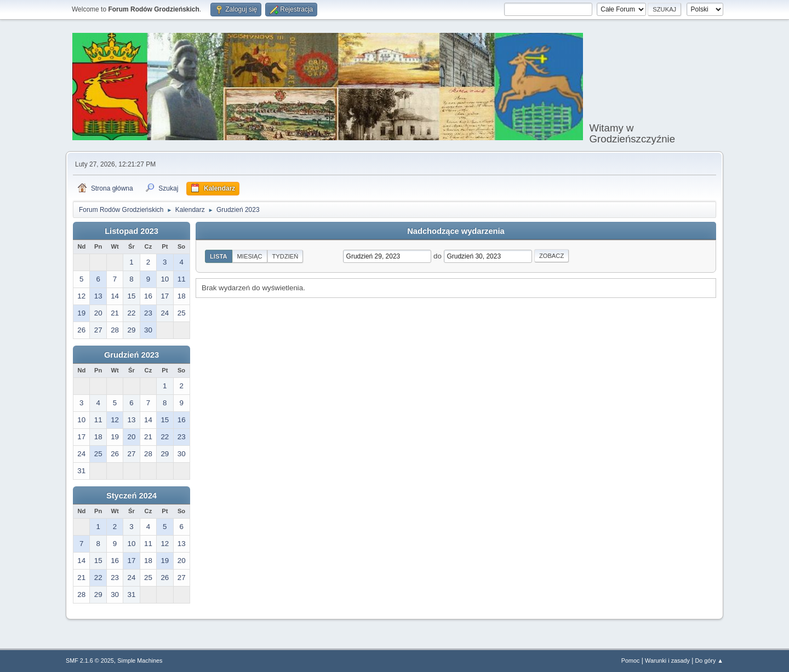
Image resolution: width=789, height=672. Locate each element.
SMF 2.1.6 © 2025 (90, 660)
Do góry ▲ (709, 660)
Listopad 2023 (131, 231)
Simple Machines (140, 660)
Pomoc (631, 660)
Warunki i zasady (667, 660)
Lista (219, 256)
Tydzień (285, 256)
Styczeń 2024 (131, 496)
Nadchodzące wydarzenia (456, 231)
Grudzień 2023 (131, 355)
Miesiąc (250, 256)
